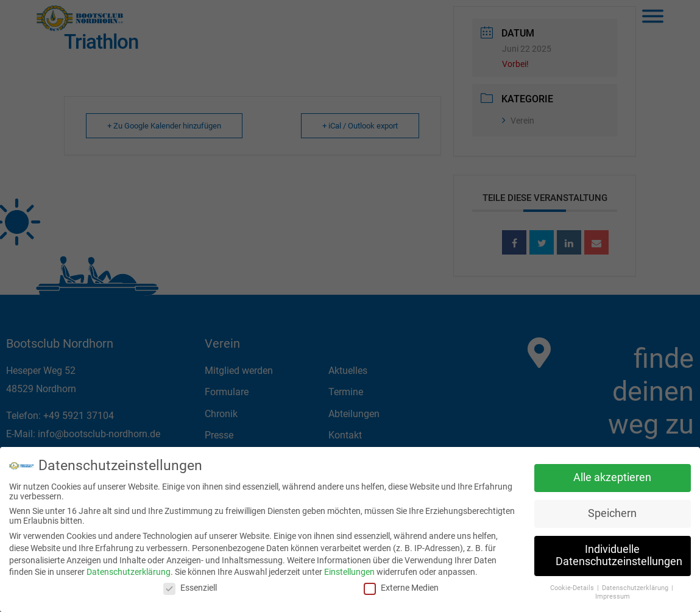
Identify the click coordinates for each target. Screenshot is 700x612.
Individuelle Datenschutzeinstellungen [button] (619, 553)
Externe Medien (401, 585)
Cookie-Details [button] (573, 585)
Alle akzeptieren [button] (612, 475)
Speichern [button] (612, 511)
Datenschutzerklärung (129, 569)
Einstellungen (349, 569)
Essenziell (190, 585)
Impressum (613, 594)
